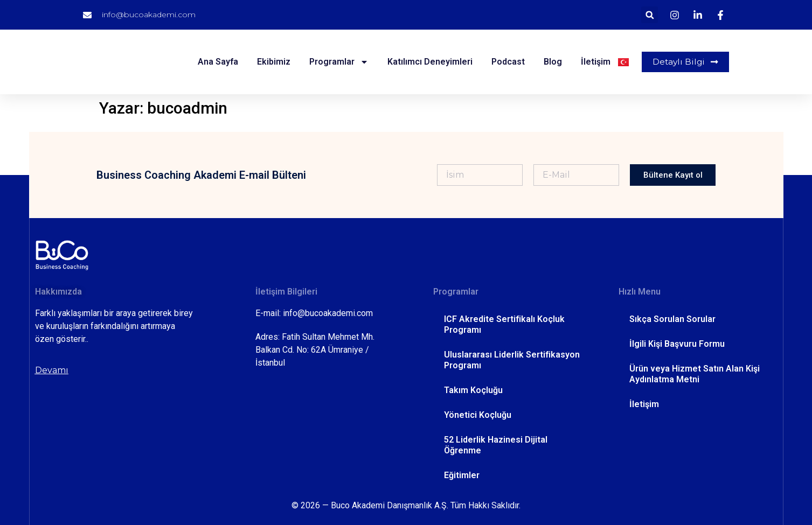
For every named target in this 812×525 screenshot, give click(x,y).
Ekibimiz (273, 62)
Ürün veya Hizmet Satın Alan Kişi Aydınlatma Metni (695, 374)
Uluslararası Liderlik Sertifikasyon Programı (512, 360)
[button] (650, 15)
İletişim (595, 62)
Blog (552, 62)
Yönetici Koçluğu (478, 415)
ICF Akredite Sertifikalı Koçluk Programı (504, 324)
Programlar (338, 62)
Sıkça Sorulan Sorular (672, 319)
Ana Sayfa (217, 62)
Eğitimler (462, 475)
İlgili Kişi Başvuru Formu (677, 344)
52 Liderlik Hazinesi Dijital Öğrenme (496, 445)
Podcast (508, 62)
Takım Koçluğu (473, 390)
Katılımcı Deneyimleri (429, 62)
